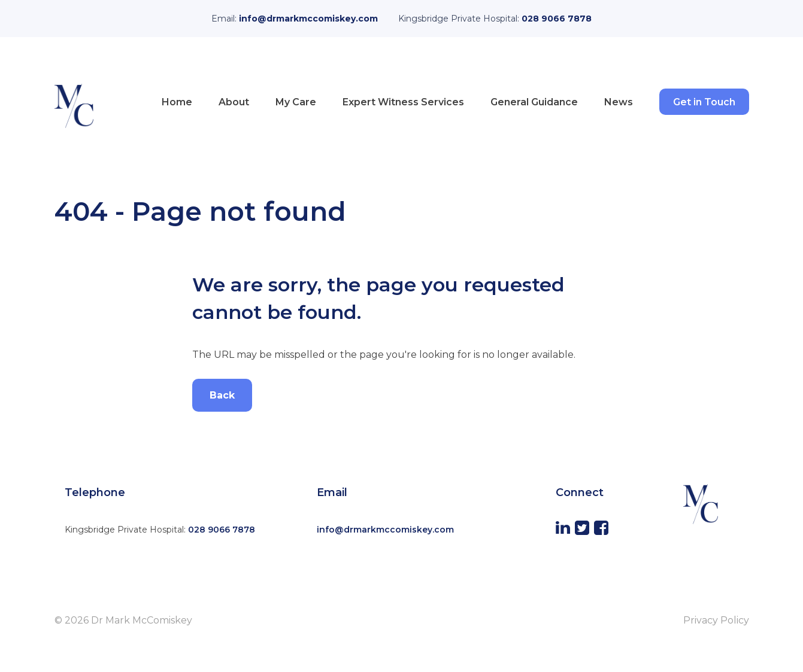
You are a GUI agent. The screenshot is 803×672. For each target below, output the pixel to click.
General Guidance (534, 102)
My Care (296, 102)
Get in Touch (704, 102)
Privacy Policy (716, 620)
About (234, 102)
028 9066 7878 (557, 19)
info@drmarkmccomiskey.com (308, 19)
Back (222, 395)
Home (177, 102)
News (619, 102)
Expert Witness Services (403, 102)
